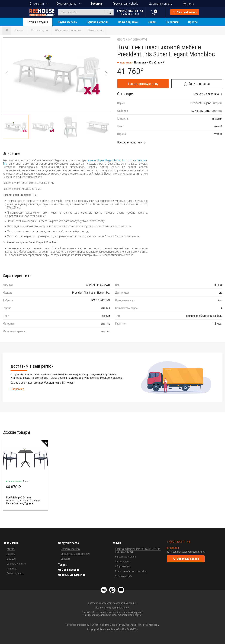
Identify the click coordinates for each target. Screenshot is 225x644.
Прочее (193, 22)
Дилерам (65, 559)
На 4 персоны (96, 30)
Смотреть (217, 103)
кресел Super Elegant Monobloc (107, 160)
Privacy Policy (125, 625)
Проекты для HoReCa (125, 4)
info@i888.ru (173, 548)
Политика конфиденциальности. (112, 608)
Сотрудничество (66, 4)
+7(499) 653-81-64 (130, 12)
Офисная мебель (97, 22)
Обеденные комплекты (68, 30)
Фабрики (96, 4)
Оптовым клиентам (71, 549)
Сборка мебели (123, 566)
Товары (63, 565)
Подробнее (17, 389)
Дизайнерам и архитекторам (75, 554)
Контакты (188, 4)
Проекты (11, 554)
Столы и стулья (38, 22)
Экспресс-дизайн (124, 576)
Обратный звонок (185, 12)
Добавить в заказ (197, 84)
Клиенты (11, 549)
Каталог (20, 30)
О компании (37, 4)
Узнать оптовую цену (143, 84)
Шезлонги (172, 22)
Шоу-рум (11, 559)
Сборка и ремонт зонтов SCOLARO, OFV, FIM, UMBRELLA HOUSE (138, 550)
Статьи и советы (15, 573)
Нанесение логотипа (125, 557)
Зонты (152, 22)
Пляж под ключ (128, 22)
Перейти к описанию (206, 94)
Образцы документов (72, 575)
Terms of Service (145, 625)
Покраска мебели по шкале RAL (131, 571)
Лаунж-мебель (67, 22)
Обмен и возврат (69, 570)
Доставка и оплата (160, 4)
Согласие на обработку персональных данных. (112, 603)
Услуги (117, 543)
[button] (106, 73)
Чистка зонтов (123, 562)
